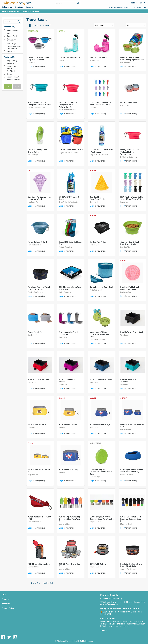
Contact (5, 599)
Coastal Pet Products (11, 52)
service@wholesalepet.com (121, 7)
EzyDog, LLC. (94, 245)
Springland (94, 108)
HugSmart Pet (33, 202)
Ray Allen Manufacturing (111, 599)
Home (4, 11)
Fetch (8, 86)
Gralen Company (65, 292)
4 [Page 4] (36, 25)
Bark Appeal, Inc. (13, 30)
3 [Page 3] (34, 25)
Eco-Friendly (11, 71)
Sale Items (11, 63)
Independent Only (13, 80)
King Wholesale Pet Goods (68, 153)
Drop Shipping (12, 61)
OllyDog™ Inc (63, 60)
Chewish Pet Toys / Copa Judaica (14, 48)
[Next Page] (40, 25)
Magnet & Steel (64, 524)
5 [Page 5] (38, 25)
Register (134, 3)
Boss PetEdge (12, 33)
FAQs (4, 595)
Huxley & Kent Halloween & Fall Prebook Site (120, 608)
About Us (6, 604)
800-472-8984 (140, 7)
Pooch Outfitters (108, 618)
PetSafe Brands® (34, 245)
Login (143, 3)
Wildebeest (124, 335)
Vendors (19, 7)
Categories (7, 7)
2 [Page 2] (32, 25)
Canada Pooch (12, 36)
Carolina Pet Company (11, 40)
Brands (29, 7)
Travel (24, 11)
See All (103, 630)
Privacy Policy (8, 608)
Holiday (9, 74)
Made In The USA (13, 77)
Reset (17, 86)
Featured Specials (109, 595)
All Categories (14, 11)
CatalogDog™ (12, 44)
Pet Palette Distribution (36, 108)
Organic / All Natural (11, 67)
